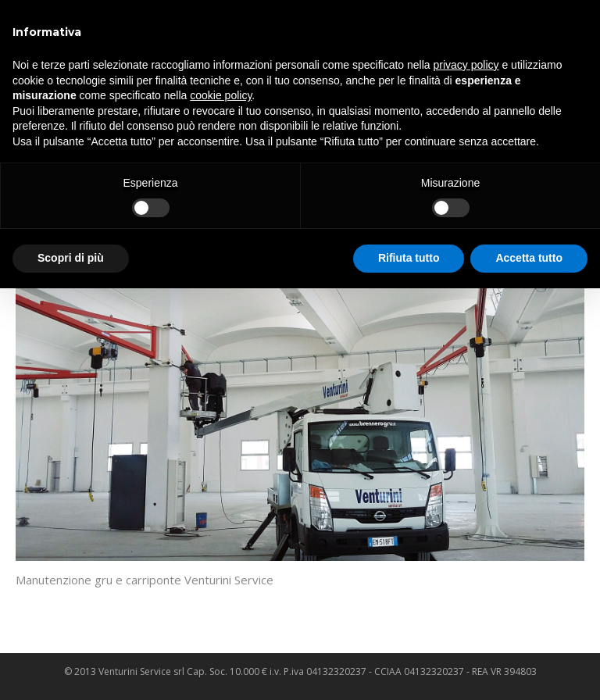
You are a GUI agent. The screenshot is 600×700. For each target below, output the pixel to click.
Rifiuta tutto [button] (409, 258)
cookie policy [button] (221, 95)
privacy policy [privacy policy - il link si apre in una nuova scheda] (466, 65)
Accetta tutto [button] (529, 258)
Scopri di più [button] (71, 258)
